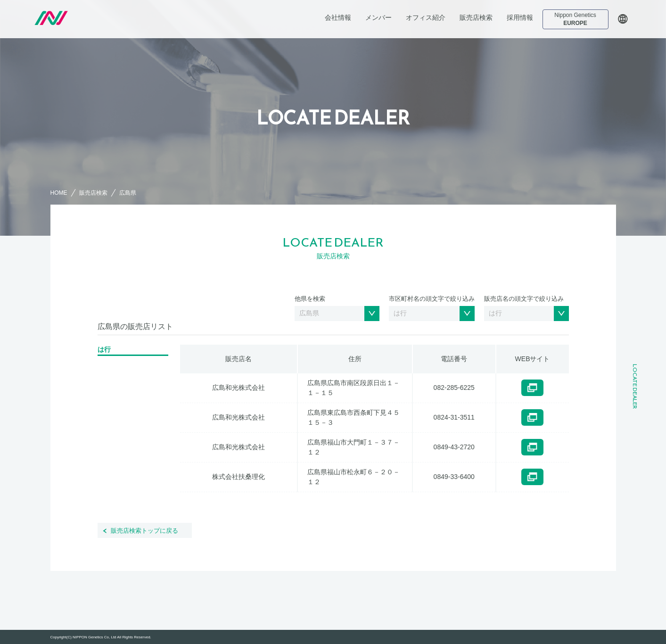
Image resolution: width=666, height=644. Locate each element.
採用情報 (520, 17)
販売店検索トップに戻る (144, 531)
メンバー (378, 17)
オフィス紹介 (426, 17)
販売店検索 (476, 17)
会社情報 (338, 17)
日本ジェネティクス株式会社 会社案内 (99, 18)
